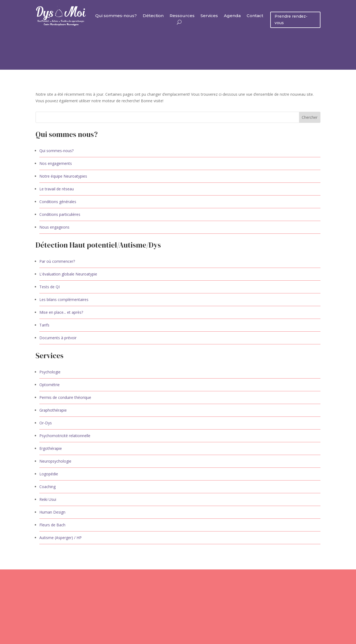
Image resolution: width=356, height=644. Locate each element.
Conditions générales (58, 202)
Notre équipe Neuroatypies (63, 176)
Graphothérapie (53, 410)
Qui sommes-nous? (116, 16)
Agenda (232, 16)
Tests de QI (50, 287)
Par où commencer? (57, 261)
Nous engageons (54, 227)
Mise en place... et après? (61, 312)
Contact (255, 16)
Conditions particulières (60, 214)
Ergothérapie (51, 448)
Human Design (52, 512)
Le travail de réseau (57, 189)
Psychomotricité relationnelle (65, 436)
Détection (153, 16)
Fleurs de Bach (52, 525)
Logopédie (49, 474)
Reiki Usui (48, 499)
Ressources (182, 16)
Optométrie (50, 385)
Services (209, 16)
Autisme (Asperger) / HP (61, 538)
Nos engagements (56, 163)
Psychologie (50, 372)
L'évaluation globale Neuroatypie (68, 274)
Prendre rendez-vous (291, 20)
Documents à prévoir (58, 338)
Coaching (47, 487)
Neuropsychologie (55, 461)
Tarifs (44, 325)
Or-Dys (46, 423)
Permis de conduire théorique (65, 397)
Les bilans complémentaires (64, 299)
